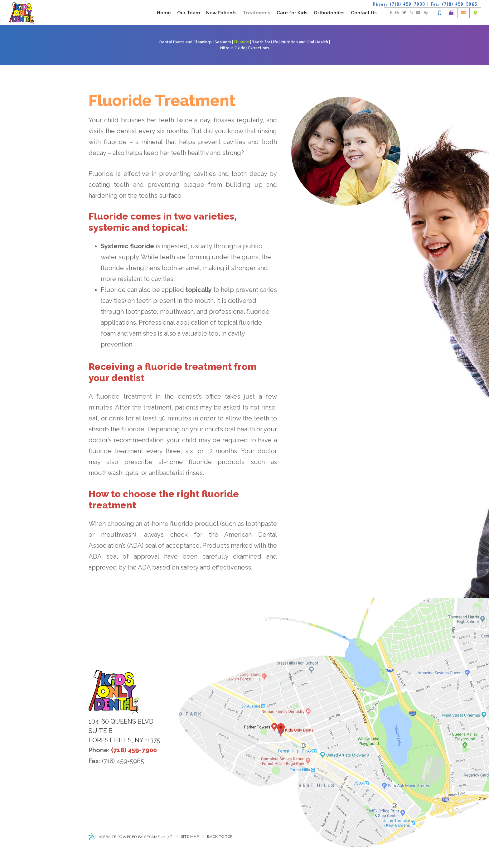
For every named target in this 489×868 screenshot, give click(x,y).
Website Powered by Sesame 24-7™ (131, 837)
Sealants (223, 42)
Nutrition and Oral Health (305, 42)
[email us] (463, 13)
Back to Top (220, 836)
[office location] (475, 13)
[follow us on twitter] (404, 13)
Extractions (259, 48)
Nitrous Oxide (233, 48)
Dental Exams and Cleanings (186, 42)
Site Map (190, 836)
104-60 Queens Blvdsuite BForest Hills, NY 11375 (124, 731)
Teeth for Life (265, 42)
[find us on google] (397, 13)
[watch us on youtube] (418, 13)
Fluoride (242, 42)
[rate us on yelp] (411, 13)
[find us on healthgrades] (426, 13)
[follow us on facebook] (391, 13)
